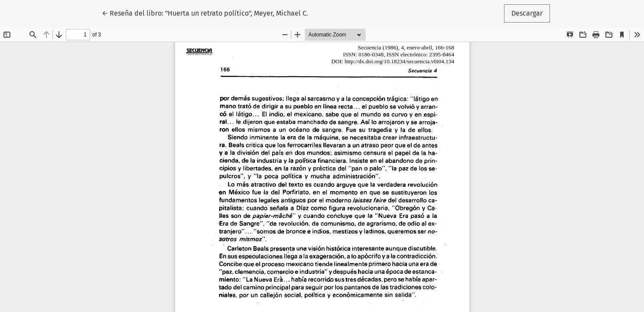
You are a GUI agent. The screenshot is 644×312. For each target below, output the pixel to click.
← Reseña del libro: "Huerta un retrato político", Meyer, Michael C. (205, 13)
